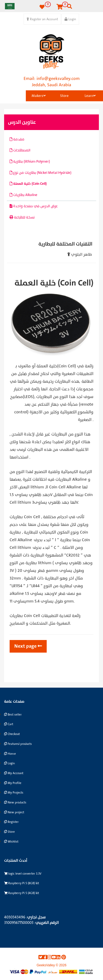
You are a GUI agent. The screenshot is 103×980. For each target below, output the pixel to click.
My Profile (13, 783)
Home (10, 754)
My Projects (14, 793)
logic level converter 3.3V (23, 874)
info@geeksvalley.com (58, 79)
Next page (28, 646)
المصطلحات (20, 150)
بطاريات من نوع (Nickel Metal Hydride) (41, 173)
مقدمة (17, 139)
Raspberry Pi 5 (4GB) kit (22, 893)
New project (14, 812)
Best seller (13, 715)
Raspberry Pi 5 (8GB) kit (22, 883)
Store (64, 96)
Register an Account (42, 19)
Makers (39, 96)
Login (70, 19)
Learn (90, 96)
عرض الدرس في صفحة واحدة (34, 206)
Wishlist (11, 842)
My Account (14, 773)
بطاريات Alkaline (23, 195)
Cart (9, 724)
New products (15, 802)
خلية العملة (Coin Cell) (28, 184)
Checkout (12, 734)
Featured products (18, 744)
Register (11, 822)
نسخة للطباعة (22, 217)
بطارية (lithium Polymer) (30, 162)
